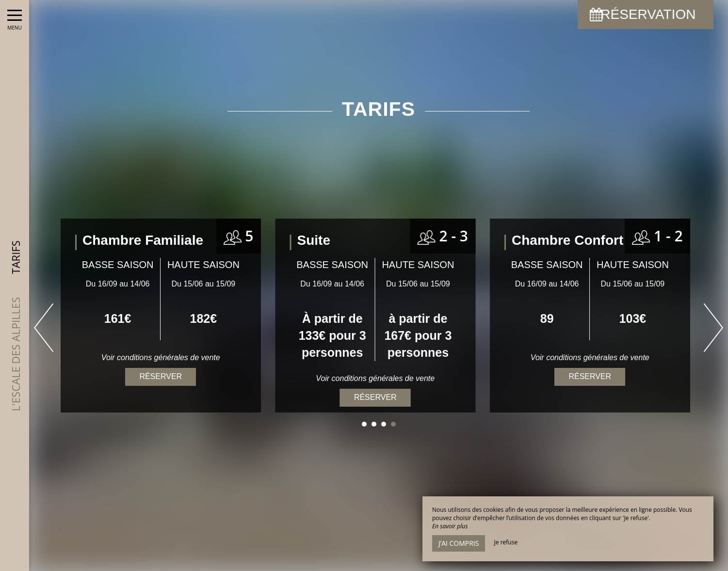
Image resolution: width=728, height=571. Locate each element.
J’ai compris (459, 543)
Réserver (590, 376)
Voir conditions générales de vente (590, 357)
